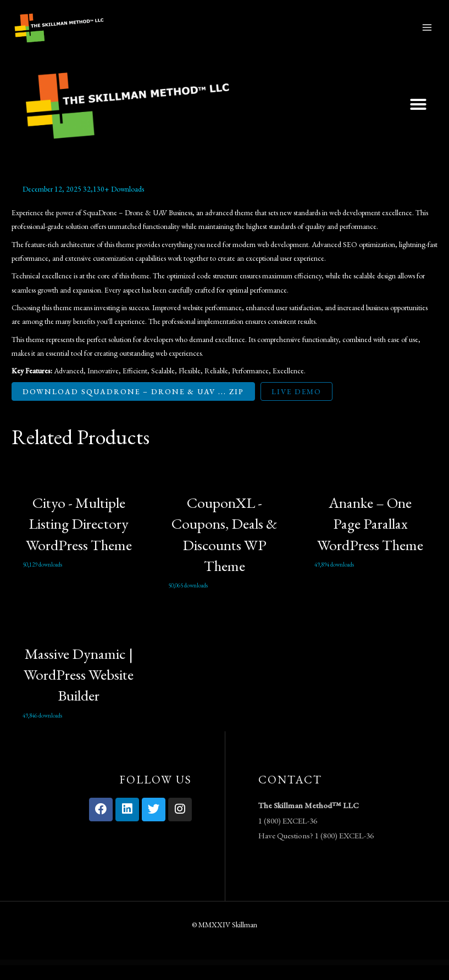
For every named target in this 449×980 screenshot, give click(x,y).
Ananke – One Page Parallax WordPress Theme (370, 538)
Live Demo (296, 406)
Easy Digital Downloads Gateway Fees (240, 978)
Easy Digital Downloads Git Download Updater (281, 978)
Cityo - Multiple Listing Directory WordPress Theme (79, 538)
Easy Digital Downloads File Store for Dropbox (155, 978)
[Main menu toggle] (427, 35)
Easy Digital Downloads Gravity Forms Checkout (304, 978)
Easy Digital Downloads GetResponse (259, 978)
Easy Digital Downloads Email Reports (133, 978)
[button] (418, 119)
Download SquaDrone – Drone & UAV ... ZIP (133, 406)
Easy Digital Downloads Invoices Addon (326, 978)
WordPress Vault (118, 978)
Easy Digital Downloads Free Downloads (197, 978)
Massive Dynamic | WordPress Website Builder (79, 689)
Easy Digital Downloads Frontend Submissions (219, 978)
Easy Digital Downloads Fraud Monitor (176, 978)
